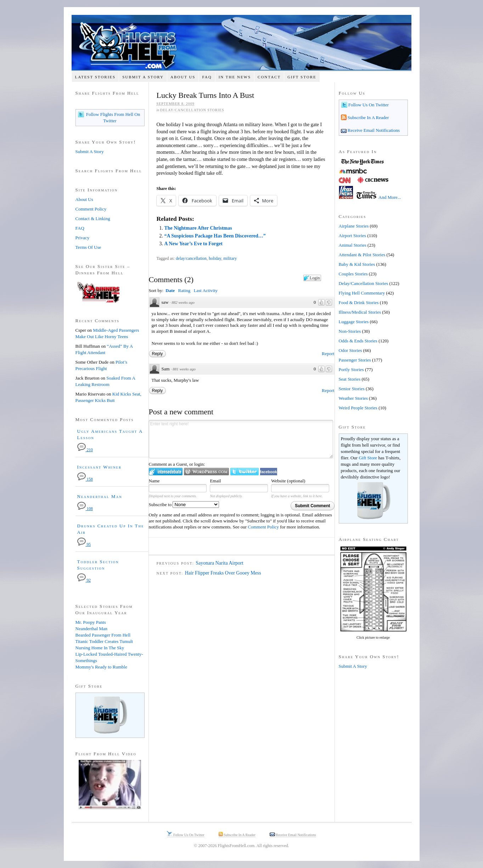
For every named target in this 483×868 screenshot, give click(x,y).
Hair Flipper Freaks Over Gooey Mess (223, 573)
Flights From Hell (241, 43)
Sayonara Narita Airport (220, 563)
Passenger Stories (355, 360)
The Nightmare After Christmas (198, 228)
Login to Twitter (245, 472)
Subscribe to (184, 505)
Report (328, 354)
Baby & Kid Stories (357, 264)
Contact (269, 77)
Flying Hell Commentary (362, 293)
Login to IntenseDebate (166, 472)
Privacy (83, 238)
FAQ (207, 77)
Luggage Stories (354, 322)
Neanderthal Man (100, 496)
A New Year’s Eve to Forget (193, 244)
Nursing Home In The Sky (100, 648)
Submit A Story (143, 77)
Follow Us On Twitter (368, 105)
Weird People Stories (358, 408)
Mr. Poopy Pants (91, 622)
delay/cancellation (191, 258)
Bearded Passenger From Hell (103, 635)
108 (85, 509)
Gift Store (302, 77)
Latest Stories (95, 77)
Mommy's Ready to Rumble (101, 667)
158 (85, 479)
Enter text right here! (241, 439)
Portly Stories (351, 369)
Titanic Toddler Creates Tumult (104, 641)
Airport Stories (353, 236)
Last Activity (206, 290)
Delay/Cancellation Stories (192, 110)
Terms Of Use (88, 247)
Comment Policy (263, 527)
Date (170, 290)
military (230, 258)
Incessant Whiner (100, 467)
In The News (235, 77)
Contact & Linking (93, 219)
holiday (215, 258)
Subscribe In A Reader (368, 117)
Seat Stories (350, 379)
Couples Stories (353, 274)
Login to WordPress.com (206, 472)
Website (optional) (288, 481)
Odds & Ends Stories (358, 341)
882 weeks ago (183, 302)
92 (84, 580)
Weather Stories (353, 398)
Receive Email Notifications (373, 130)
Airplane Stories (354, 226)
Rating (184, 290)
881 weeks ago (184, 369)
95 (84, 545)
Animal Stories (353, 245)
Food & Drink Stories (359, 303)
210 (85, 450)
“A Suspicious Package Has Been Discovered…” (215, 236)
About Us (183, 77)
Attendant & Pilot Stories (362, 255)
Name (154, 481)
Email (215, 481)
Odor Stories (350, 350)
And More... (390, 197)
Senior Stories (352, 389)
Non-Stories (350, 331)
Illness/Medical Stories (360, 312)
